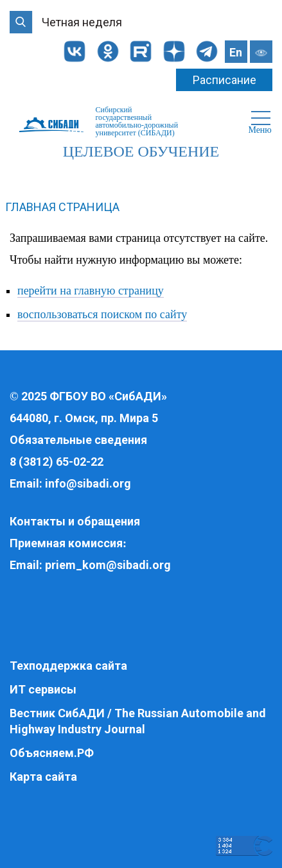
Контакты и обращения (75, 521)
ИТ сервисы (43, 689)
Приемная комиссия (66, 543)
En (236, 52)
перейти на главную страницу (91, 291)
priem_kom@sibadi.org (108, 565)
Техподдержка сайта (68, 666)
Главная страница (62, 207)
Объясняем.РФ (52, 753)
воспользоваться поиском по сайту (102, 314)
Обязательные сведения (78, 440)
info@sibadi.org (88, 483)
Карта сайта (43, 777)
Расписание (225, 80)
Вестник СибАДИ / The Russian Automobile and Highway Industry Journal (138, 721)
